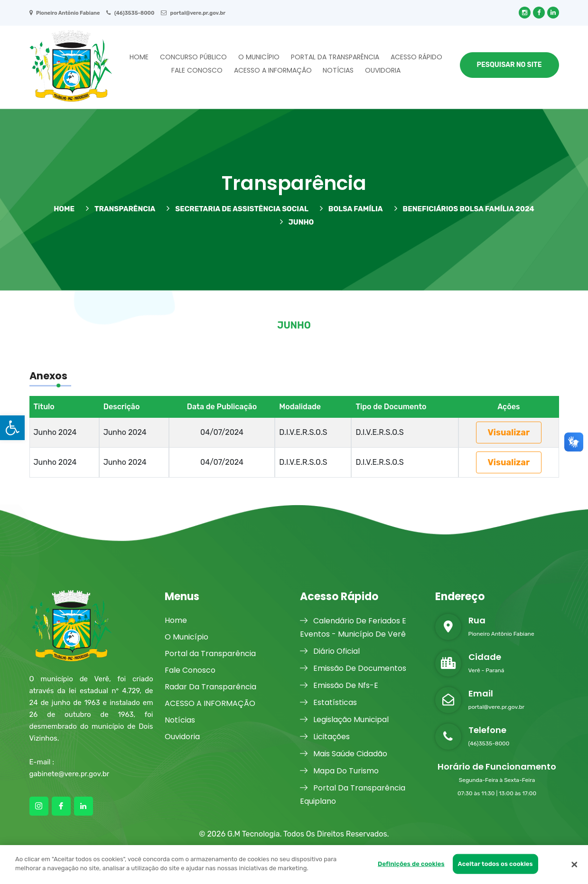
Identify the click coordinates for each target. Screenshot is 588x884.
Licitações (325, 737)
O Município (259, 57)
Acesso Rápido (416, 57)
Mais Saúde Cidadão (344, 754)
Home (139, 57)
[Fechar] (574, 865)
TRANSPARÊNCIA (121, 209)
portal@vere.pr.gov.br (193, 13)
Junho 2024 (55, 432)
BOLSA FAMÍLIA (351, 209)
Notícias (338, 70)
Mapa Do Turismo (339, 771)
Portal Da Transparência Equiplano (353, 794)
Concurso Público (193, 57)
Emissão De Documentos (353, 668)
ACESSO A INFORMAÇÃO (273, 70)
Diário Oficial (330, 651)
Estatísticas (328, 702)
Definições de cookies (411, 864)
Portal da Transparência (335, 57)
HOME (64, 209)
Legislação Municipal (344, 719)
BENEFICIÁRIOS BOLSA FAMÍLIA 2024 (464, 209)
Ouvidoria (383, 70)
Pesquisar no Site (509, 65)
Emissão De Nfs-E (339, 685)
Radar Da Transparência (210, 687)
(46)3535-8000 (130, 13)
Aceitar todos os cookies (495, 864)
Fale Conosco (197, 70)
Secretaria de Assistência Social (238, 209)
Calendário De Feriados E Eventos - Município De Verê (353, 627)
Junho (297, 222)
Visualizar (509, 433)
